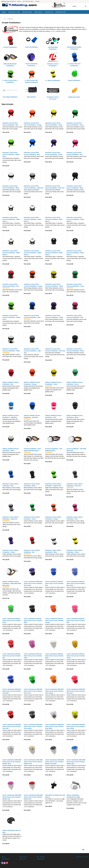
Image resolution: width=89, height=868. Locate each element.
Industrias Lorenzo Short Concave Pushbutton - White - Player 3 (33, 253)
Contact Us (49, 12)
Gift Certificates (28, 1)
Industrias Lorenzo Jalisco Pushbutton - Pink (75, 518)
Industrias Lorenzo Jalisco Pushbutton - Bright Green (53, 485)
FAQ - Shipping (41, 857)
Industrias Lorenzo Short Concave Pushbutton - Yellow (54, 285)
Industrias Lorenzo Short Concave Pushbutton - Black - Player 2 (54, 253)
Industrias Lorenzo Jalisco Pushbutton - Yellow (75, 551)
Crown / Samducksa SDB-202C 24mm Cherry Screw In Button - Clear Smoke (33, 726)
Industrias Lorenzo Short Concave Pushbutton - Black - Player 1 (54, 219)
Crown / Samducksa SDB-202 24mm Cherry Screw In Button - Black (33, 621)
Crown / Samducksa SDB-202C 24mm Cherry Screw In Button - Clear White (55, 726)
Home (4, 12)
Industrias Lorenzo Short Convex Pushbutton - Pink (74, 154)
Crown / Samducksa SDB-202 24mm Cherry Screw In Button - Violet (33, 656)
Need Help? (38, 12)
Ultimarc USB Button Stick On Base (11, 831)
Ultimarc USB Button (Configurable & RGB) (73, 796)
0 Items (37, 1)
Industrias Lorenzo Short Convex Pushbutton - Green (75, 124)
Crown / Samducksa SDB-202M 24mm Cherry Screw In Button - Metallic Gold (33, 762)
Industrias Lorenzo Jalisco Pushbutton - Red (32, 551)
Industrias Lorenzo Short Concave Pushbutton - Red (11, 285)
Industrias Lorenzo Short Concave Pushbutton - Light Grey (32, 351)
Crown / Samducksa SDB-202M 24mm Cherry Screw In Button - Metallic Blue (76, 762)
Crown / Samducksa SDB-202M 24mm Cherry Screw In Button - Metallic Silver (12, 762)
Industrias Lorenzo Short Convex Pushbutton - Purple (54, 154)
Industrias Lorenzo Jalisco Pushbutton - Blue (10, 485)
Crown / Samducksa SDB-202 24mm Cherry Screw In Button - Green (12, 621)
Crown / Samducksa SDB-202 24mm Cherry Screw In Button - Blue (55, 583)
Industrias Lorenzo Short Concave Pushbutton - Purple (54, 316)
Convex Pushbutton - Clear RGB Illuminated (76, 450)
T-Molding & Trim (14, 12)
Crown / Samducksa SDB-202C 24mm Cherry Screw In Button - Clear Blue (12, 691)
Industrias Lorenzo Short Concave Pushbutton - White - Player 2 (11, 253)
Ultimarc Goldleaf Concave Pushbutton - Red (11, 383)
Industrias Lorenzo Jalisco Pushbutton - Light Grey (10, 518)
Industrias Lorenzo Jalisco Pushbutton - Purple (10, 551)
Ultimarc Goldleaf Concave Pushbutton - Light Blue (11, 416)
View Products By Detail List (86, 850)
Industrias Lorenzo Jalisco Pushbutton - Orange (53, 518)
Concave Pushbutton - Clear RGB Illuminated (54, 450)
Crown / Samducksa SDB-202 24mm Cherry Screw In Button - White (55, 656)
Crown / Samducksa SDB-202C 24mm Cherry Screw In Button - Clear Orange (55, 691)
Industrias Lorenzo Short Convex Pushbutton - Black (75, 187)
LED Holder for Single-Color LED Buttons (55, 796)
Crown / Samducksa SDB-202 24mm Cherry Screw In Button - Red (12, 656)
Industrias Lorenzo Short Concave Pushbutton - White (11, 350)
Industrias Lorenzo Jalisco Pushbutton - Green (32, 518)
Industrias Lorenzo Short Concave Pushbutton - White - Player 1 (11, 219)
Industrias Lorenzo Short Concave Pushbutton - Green (75, 285)
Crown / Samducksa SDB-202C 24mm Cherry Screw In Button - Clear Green (33, 691)
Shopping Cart (61, 12)
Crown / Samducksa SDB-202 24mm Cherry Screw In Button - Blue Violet (76, 583)
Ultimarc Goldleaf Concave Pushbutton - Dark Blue (32, 416)
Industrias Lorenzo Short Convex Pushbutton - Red (10, 124)
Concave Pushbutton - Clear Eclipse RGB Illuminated (32, 450)
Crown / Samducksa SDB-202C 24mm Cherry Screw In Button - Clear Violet (33, 583)
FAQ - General (23, 857)
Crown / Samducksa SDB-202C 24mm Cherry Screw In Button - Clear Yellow (76, 726)
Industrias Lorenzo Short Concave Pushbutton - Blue (32, 316)
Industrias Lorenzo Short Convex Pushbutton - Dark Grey (55, 187)
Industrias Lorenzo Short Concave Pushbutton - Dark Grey (55, 350)
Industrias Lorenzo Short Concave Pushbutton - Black (75, 350)
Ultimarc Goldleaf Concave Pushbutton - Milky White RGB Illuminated (12, 583)
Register (13, 1)
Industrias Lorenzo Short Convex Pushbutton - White (11, 187)
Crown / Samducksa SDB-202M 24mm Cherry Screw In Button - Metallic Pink (12, 797)
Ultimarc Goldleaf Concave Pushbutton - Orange (32, 383)
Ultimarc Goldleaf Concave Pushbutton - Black (75, 416)
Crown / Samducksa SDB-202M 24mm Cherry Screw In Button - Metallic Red (33, 797)
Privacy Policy (6, 859)
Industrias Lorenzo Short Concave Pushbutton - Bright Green (11, 317)
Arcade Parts (27, 12)
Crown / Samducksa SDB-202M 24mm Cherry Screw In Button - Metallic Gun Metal (55, 762)
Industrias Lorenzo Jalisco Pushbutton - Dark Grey (75, 485)
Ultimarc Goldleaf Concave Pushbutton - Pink (53, 416)
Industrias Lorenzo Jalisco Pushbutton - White (53, 551)
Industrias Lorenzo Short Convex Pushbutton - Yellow (54, 124)
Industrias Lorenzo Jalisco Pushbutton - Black (32, 485)
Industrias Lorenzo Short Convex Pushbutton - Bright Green (11, 154)
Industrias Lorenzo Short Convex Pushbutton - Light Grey (34, 187)
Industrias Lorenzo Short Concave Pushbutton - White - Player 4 (33, 219)
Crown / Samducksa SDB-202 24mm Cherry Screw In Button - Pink (76, 621)
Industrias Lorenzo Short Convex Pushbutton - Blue (32, 154)
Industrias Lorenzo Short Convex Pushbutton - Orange (33, 124)
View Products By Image (83, 850)
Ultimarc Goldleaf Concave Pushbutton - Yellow (53, 383)
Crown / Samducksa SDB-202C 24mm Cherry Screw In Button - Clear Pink (76, 691)
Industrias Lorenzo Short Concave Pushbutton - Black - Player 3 (76, 253)
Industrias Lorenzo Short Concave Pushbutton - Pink (75, 316)
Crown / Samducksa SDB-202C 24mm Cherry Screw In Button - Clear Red (12, 726)
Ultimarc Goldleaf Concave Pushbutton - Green (75, 383)
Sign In (19, 1)
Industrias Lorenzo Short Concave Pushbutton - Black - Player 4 (76, 219)
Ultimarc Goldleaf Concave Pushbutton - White (11, 450)
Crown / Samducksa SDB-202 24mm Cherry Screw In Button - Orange (55, 621)
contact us (53, 31)
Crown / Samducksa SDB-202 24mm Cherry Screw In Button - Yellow (76, 656)
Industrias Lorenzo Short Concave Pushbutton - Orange (33, 285)
